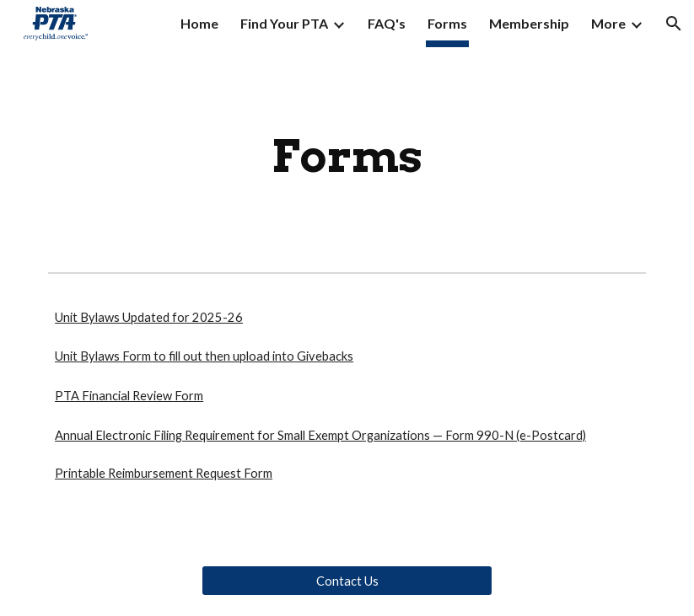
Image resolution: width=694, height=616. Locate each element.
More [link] (608, 23)
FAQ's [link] (387, 23)
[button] (674, 24)
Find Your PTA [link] (284, 23)
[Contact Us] (347, 581)
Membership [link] (529, 23)
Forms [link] (447, 23)
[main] (347, 156)
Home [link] (199, 23)
